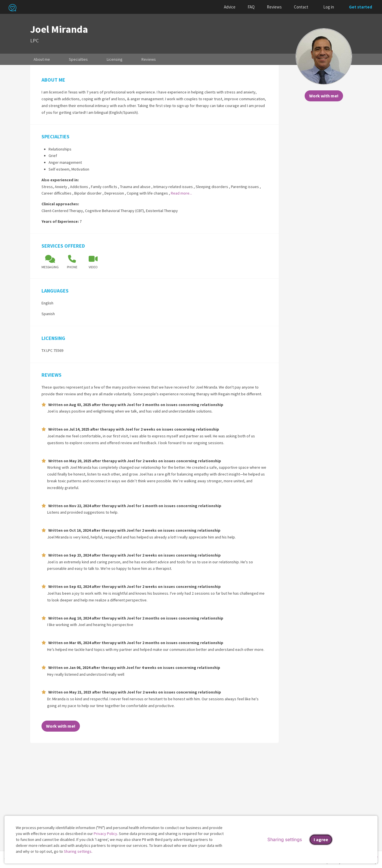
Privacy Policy (105, 834)
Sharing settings (78, 851)
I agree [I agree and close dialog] (321, 839)
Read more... (181, 193)
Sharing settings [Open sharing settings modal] (285, 839)
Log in (329, 7)
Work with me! (324, 96)
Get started (361, 7)
